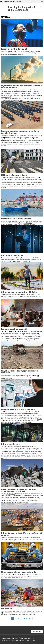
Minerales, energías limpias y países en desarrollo (19, 572)
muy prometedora (28, 414)
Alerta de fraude (7, 637)
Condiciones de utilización (10, 639)
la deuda (11, 184)
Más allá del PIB (7, 609)
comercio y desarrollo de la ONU (17, 455)
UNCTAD (26, 141)
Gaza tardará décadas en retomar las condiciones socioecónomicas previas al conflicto (19, 490)
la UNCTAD (11, 574)
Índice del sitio (31, 640)
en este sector (14, 221)
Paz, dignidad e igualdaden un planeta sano (21, 9)
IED (14, 539)
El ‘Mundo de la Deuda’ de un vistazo (14, 175)
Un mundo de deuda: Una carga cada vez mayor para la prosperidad (19, 331)
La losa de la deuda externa (11, 444)
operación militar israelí (9, 494)
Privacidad (5, 640)
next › (25, 618)
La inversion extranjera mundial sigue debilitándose (19, 292)
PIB (3, 613)
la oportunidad (24, 576)
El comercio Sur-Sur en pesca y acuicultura (16, 219)
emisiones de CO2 (12, 90)
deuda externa (14, 447)
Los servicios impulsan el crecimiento (14, 49)
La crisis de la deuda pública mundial (14, 329)
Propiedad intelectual (18, 640)
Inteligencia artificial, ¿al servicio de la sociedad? (18, 410)
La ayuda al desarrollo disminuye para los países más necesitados (20, 372)
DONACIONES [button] (37, 631)
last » (30, 618)
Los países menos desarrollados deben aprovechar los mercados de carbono (20, 132)
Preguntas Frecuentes (27, 639)
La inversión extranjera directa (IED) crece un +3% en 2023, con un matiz (22, 534)
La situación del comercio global (13, 255)
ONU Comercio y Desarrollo (16, 51)
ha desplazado (17, 501)
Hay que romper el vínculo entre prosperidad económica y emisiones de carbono (21, 87)
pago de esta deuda (15, 338)
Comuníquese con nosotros (23, 637)
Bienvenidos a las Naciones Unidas (12, 1)
